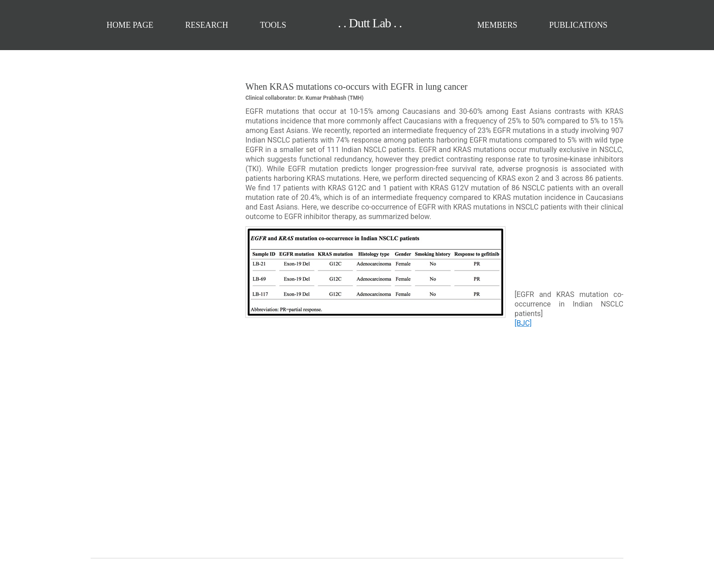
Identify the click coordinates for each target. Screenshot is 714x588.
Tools (273, 25)
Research (207, 25)
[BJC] (523, 323)
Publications (578, 25)
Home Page (130, 25)
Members (497, 25)
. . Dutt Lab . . (353, 23)
